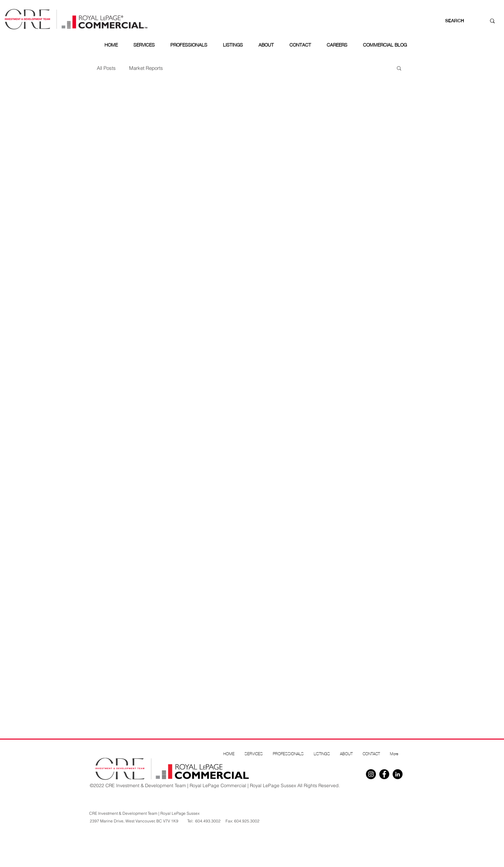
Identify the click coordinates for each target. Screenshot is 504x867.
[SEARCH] (459, 21)
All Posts (106, 68)
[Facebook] (384, 774)
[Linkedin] (398, 774)
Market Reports (146, 68)
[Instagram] (371, 774)
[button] (399, 69)
